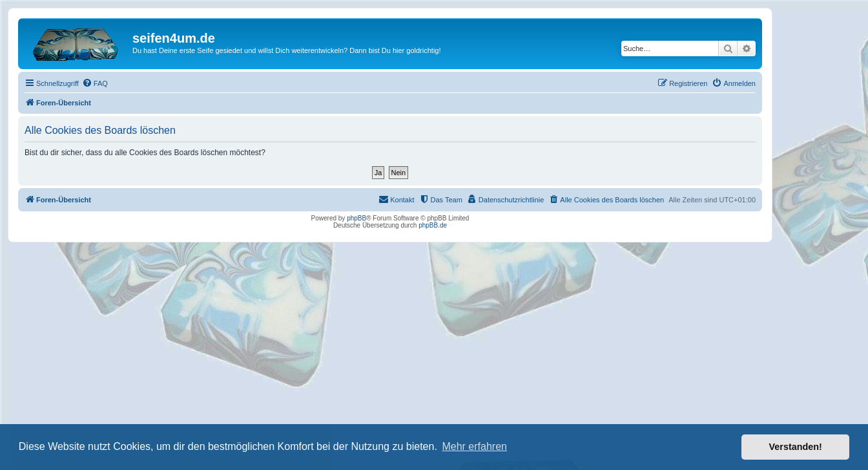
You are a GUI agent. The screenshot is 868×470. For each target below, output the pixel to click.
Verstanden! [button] (796, 447)
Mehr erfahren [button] (474, 446)
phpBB (356, 218)
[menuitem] (95, 83)
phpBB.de (433, 225)
